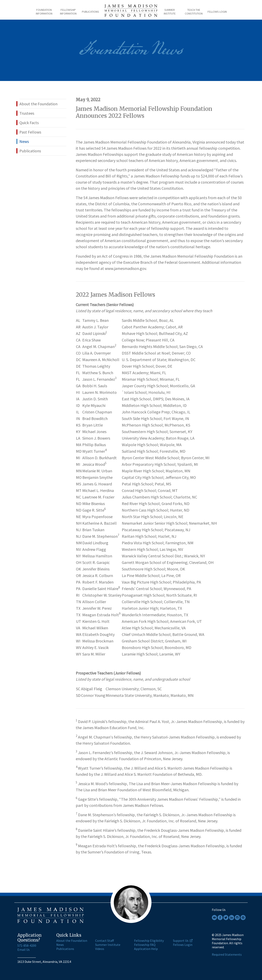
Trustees (27, 113)
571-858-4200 (27, 945)
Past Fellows (30, 132)
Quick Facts (29, 123)
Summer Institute (170, 12)
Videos (100, 949)
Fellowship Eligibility (149, 941)
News (24, 141)
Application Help (146, 949)
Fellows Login (217, 12)
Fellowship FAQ (145, 945)
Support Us (181, 941)
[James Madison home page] (131, 12)
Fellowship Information (68, 12)
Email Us (24, 950)
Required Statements (227, 954)
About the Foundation (38, 104)
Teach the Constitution (194, 12)
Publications (90, 12)
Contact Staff (104, 941)
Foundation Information (44, 12)
